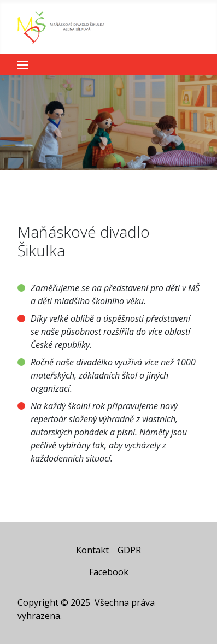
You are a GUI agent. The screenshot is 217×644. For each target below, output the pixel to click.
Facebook (109, 572)
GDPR (129, 550)
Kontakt (92, 550)
